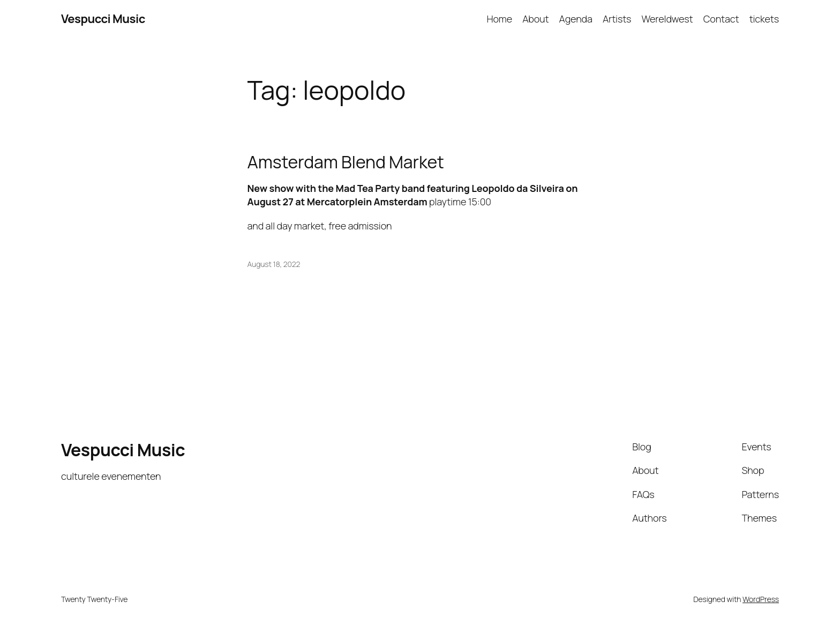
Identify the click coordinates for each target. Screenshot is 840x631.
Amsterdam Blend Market (346, 162)
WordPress (761, 599)
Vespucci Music (103, 19)
